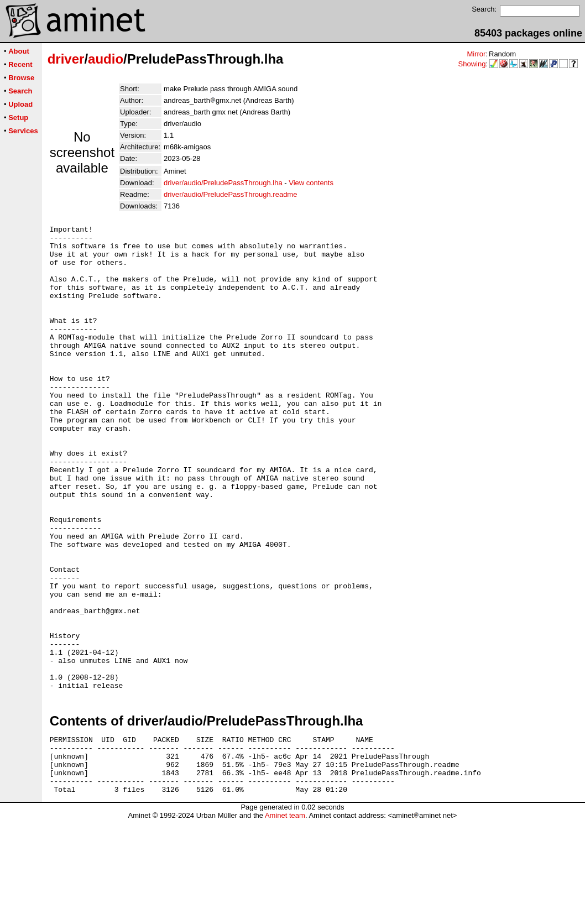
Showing (472, 64)
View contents (311, 183)
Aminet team (285, 920)
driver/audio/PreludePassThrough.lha (223, 183)
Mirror (476, 54)
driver (66, 59)
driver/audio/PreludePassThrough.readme (230, 194)
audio (106, 59)
